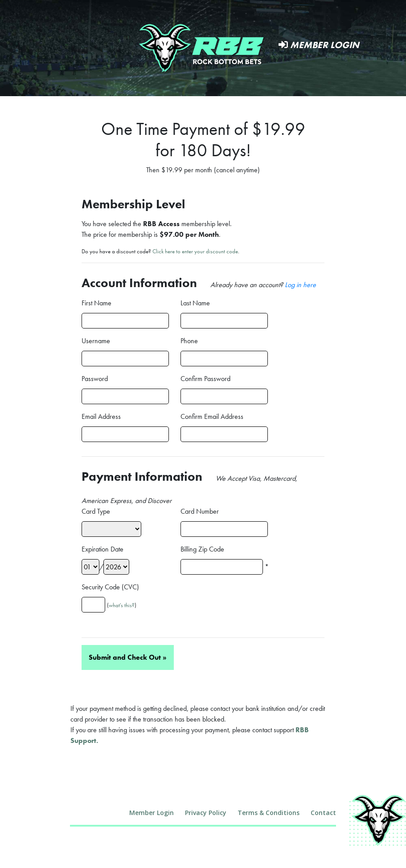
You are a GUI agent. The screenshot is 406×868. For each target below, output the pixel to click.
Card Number (200, 511)
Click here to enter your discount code (195, 251)
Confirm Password (205, 379)
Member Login (319, 45)
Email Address (101, 416)
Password (95, 379)
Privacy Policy (206, 813)
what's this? (122, 605)
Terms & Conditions (269, 813)
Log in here (300, 285)
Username (96, 341)
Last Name (195, 303)
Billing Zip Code (202, 549)
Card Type (96, 511)
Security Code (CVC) (110, 587)
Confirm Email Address (212, 416)
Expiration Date (103, 549)
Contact (323, 813)
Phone (189, 341)
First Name (96, 303)
